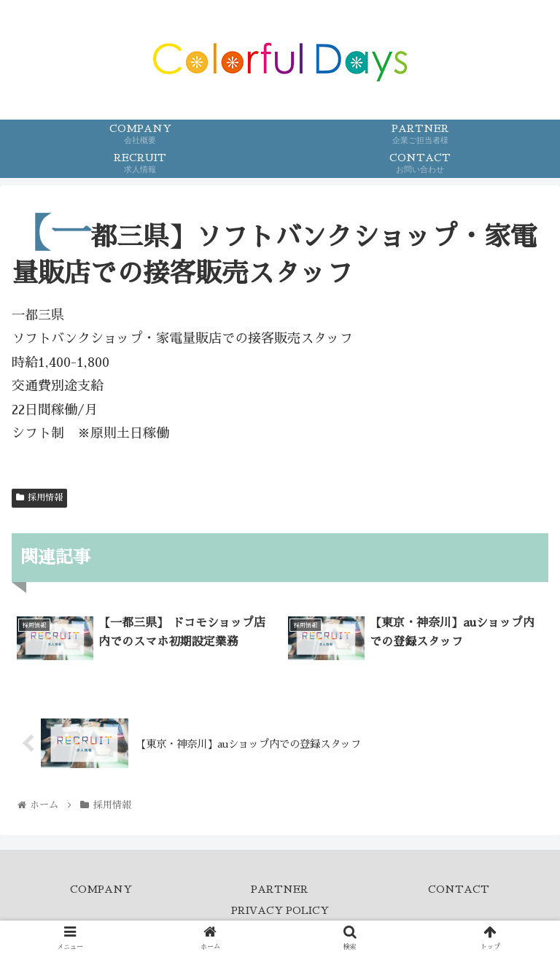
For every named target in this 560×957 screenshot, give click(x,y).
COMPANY (101, 889)
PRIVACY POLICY (280, 910)
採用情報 (39, 497)
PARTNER (280, 889)
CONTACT (459, 889)
